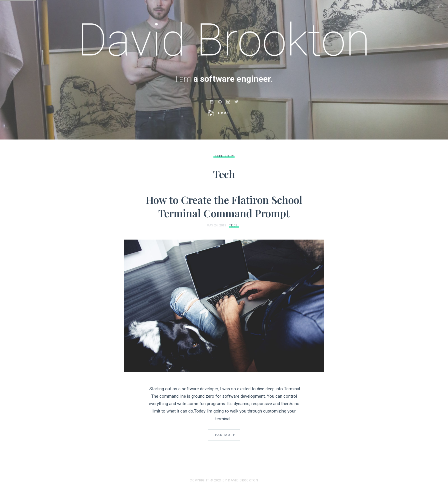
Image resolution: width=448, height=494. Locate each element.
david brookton (243, 480)
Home (219, 113)
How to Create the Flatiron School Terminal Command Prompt (224, 206)
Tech (234, 225)
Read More (224, 435)
